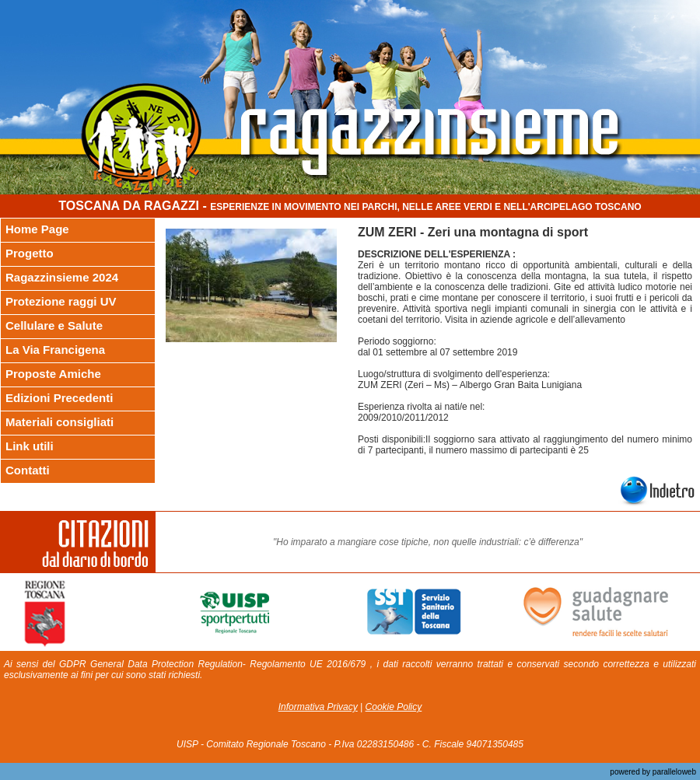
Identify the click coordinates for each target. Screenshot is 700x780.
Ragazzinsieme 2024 (62, 277)
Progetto (30, 253)
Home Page (37, 229)
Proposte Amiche (53, 374)
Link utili (30, 446)
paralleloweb (673, 772)
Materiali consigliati (59, 422)
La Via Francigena (55, 350)
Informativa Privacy (318, 707)
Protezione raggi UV (61, 301)
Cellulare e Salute (54, 325)
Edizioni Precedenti (59, 398)
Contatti (28, 470)
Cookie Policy (394, 707)
